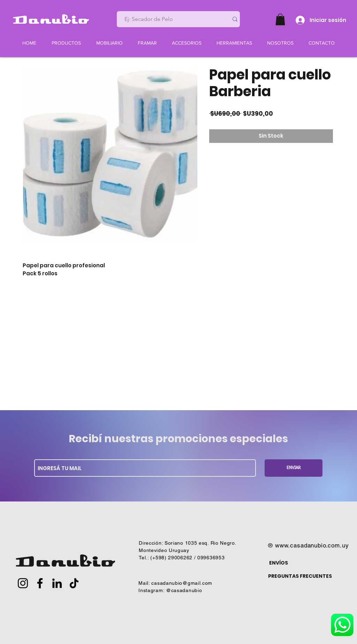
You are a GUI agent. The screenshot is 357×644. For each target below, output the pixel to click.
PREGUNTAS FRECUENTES (300, 576)
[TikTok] (74, 583)
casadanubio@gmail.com (182, 583)
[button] (280, 19)
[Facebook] (40, 583)
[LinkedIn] (57, 583)
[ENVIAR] (294, 468)
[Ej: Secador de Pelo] (170, 19)
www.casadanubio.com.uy (312, 545)
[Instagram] (23, 583)
